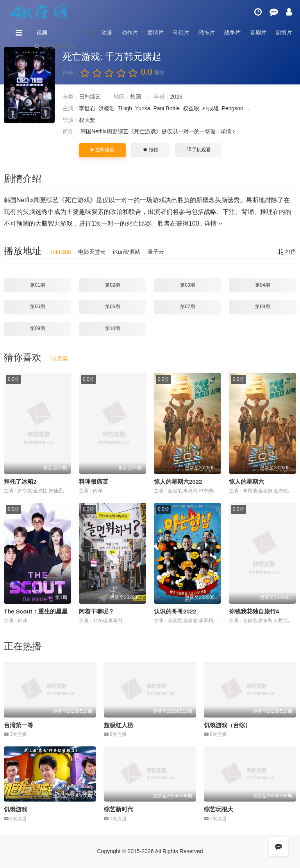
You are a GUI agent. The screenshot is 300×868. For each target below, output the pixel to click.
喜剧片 (258, 32)
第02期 (112, 285)
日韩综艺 (90, 97)
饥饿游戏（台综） (227, 725)
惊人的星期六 (246, 482)
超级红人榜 (119, 725)
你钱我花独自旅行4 (254, 611)
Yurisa (143, 108)
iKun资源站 (127, 252)
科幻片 (181, 32)
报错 (150, 150)
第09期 (37, 328)
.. (248, 108)
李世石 (87, 108)
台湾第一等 (19, 725)
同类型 (59, 358)
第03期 (187, 285)
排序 (287, 252)
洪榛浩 (107, 108)
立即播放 (102, 150)
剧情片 (284, 32)
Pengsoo (232, 108)
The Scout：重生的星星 (36, 611)
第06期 (112, 307)
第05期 (37, 307)
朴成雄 (211, 108)
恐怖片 (207, 32)
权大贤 (87, 120)
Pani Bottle (166, 108)
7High (125, 108)
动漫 (107, 32)
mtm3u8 (61, 252)
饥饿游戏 (16, 809)
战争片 (232, 32)
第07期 (187, 307)
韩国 (136, 97)
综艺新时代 (119, 809)
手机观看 (198, 150)
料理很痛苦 (94, 482)
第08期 (262, 307)
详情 (228, 131)
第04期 (262, 285)
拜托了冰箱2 (20, 482)
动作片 (130, 32)
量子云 (156, 252)
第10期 (112, 328)
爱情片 (155, 32)
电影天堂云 (92, 252)
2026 (176, 97)
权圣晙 (191, 108)
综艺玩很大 (219, 809)
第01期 (37, 285)
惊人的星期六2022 (178, 482)
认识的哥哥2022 (175, 611)
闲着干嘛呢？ (96, 611)
